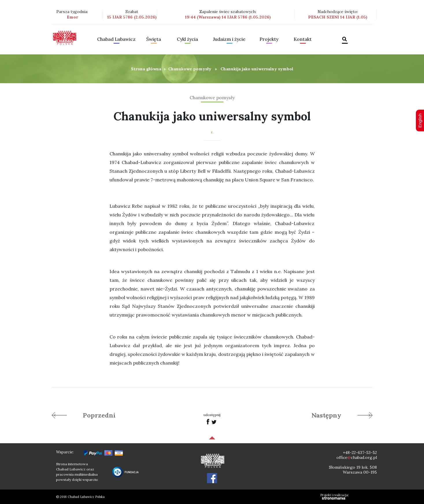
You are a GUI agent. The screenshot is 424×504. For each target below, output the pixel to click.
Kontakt (303, 39)
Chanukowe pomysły (190, 69)
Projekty (269, 39)
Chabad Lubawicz (116, 39)
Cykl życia (187, 39)
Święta (154, 39)
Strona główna (146, 69)
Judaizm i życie (229, 39)
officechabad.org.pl (357, 457)
